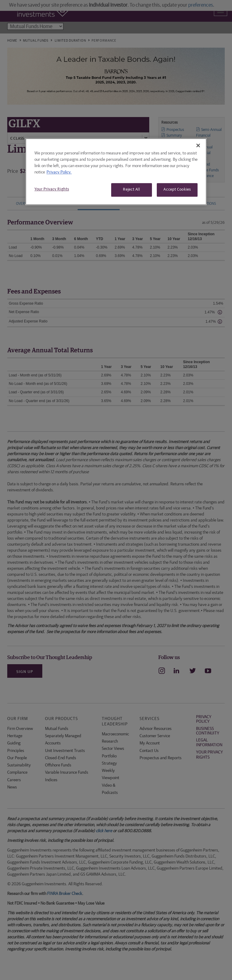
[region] (116, 172)
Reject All (132, 190)
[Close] (198, 146)
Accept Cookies (177, 190)
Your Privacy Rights (52, 190)
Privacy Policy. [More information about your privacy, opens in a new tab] (59, 173)
